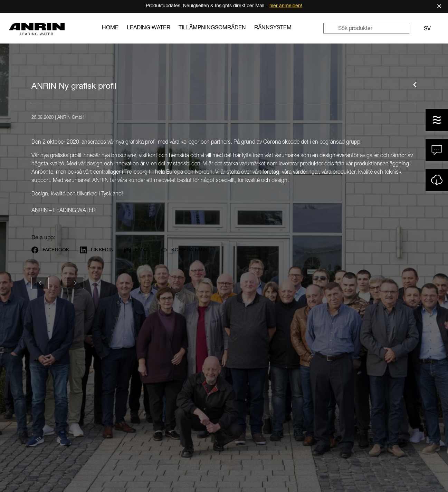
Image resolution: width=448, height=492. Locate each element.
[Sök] (331, 28)
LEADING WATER (149, 28)
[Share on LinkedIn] (100, 250)
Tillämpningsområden (212, 28)
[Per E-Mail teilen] (140, 250)
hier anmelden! (286, 6)
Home (110, 28)
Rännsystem (273, 28)
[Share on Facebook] (54, 250)
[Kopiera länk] (187, 250)
